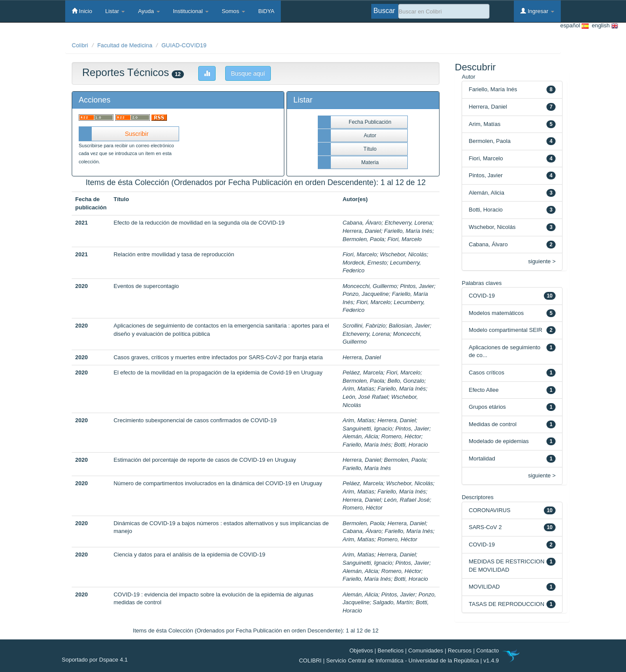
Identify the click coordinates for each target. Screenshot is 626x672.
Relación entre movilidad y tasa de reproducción (174, 254)
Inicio (82, 11)
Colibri (80, 45)
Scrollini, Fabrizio (364, 326)
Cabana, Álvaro (362, 223)
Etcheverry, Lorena (408, 223)
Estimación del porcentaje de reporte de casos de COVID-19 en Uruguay (205, 460)
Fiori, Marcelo (405, 239)
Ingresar (537, 11)
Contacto (487, 650)
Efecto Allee (484, 390)
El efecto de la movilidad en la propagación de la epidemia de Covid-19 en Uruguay (218, 372)
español (574, 26)
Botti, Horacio (411, 445)
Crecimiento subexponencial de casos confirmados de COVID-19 (195, 420)
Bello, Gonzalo (406, 381)
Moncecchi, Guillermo (370, 286)
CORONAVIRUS (489, 510)
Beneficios (391, 650)
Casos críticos (486, 372)
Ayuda (149, 11)
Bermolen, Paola (363, 239)
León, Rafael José (407, 500)
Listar (115, 11)
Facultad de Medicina (125, 45)
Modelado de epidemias (499, 441)
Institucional (191, 11)
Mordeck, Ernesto (365, 263)
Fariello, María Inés (408, 231)
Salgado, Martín (393, 602)
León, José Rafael (365, 397)
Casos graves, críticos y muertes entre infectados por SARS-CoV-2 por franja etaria (218, 357)
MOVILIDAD (484, 587)
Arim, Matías (358, 389)
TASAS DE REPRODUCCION (506, 604)
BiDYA (266, 11)
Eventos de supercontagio (146, 286)
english (603, 26)
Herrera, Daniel (362, 231)
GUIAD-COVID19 (184, 45)
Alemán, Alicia (360, 436)
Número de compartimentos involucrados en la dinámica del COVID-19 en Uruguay (218, 483)
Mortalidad (482, 458)
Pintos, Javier (417, 286)
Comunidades (426, 650)
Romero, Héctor (401, 436)
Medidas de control (493, 424)
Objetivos (361, 650)
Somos (233, 11)
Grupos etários (487, 407)
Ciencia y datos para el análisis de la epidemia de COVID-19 (189, 554)
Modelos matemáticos (496, 313)
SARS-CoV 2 (485, 527)
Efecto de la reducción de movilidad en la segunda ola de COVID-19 (199, 223)
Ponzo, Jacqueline (366, 294)
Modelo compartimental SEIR (505, 330)
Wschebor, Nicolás (403, 254)
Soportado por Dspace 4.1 (95, 660)
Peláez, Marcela (363, 372)
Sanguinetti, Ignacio (367, 429)
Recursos (460, 650)
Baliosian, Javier (409, 326)
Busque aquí (248, 73)
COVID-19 (482, 296)
